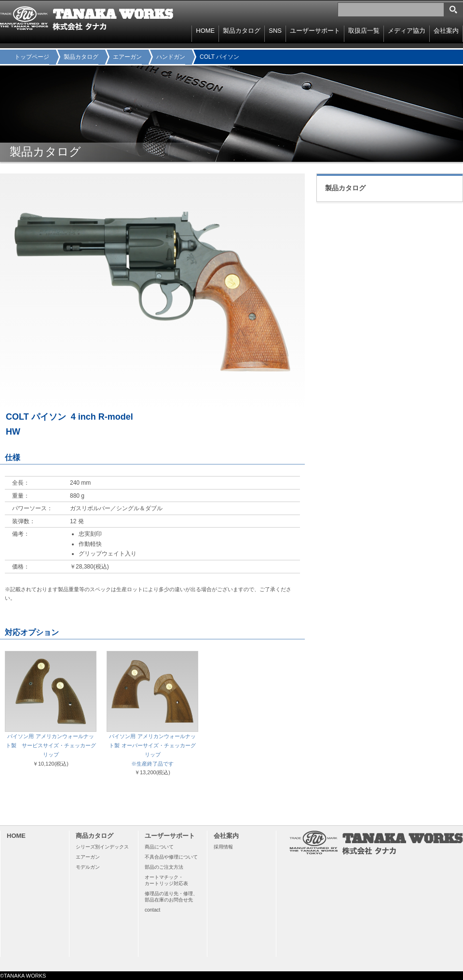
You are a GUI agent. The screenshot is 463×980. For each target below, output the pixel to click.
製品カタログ (81, 57)
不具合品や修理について (171, 857)
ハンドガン (171, 57)
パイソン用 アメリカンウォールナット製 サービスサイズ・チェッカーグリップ (51, 745)
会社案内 (446, 31)
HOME (205, 31)
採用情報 (223, 847)
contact (152, 910)
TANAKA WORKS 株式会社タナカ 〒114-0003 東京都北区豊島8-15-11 (87, 18)
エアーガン (127, 57)
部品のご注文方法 (164, 867)
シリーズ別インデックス (102, 847)
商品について (159, 847)
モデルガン (88, 867)
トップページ (32, 57)
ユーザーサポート (315, 31)
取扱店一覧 (364, 31)
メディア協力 (407, 31)
